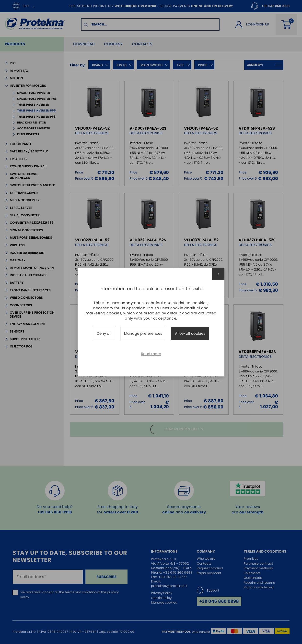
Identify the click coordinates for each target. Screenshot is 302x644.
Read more (151, 354)
